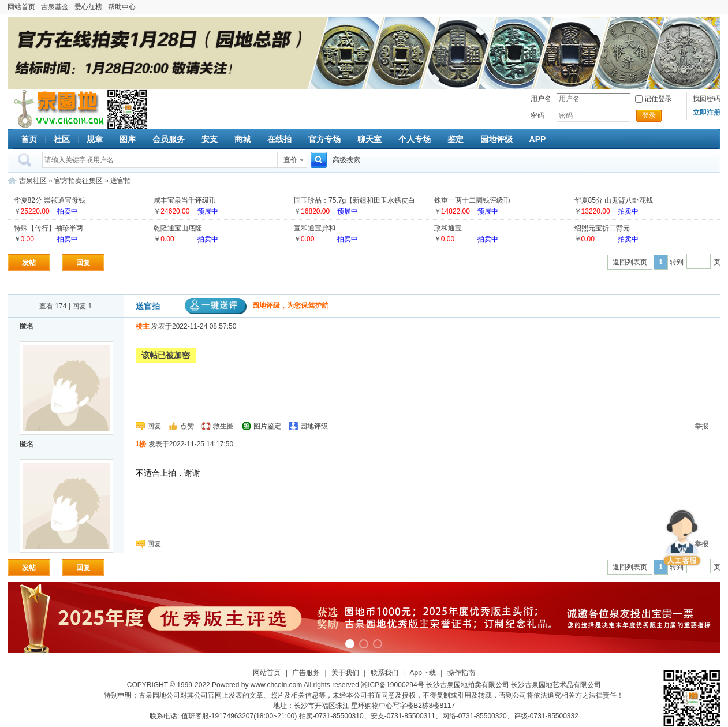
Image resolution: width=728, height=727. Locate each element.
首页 (29, 139)
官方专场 (324, 139)
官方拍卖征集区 (79, 181)
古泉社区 (57, 109)
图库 (128, 139)
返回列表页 (630, 262)
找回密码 (707, 99)
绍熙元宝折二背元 (602, 228)
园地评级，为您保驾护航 (257, 305)
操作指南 (461, 673)
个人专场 (415, 139)
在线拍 (279, 139)
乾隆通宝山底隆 (178, 228)
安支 (210, 139)
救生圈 (223, 426)
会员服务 (169, 139)
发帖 (29, 263)
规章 (95, 139)
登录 (649, 115)
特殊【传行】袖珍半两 (48, 228)
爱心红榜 (88, 7)
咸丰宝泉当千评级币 (185, 200)
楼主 (143, 326)
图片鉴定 (267, 426)
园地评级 (496, 139)
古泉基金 (55, 7)
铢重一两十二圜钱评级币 (472, 200)
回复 (83, 263)
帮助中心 (122, 7)
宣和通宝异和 (315, 228)
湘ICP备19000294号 (392, 685)
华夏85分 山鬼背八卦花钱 (614, 200)
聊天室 (369, 139)
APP (538, 139)
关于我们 (345, 673)
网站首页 (21, 7)
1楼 (141, 444)
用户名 (541, 99)
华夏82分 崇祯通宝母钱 (50, 200)
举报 (701, 426)
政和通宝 (448, 228)
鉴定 (456, 139)
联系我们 (384, 673)
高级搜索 (346, 160)
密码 (537, 115)
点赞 (187, 426)
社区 (62, 139)
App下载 (423, 673)
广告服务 (306, 673)
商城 (242, 139)
